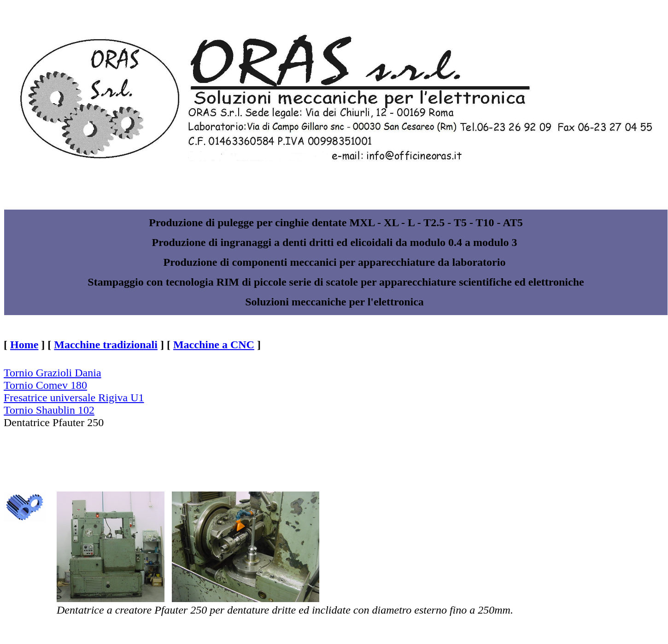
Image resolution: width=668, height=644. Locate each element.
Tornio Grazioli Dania (53, 373)
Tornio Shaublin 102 (49, 410)
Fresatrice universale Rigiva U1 (74, 398)
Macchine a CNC (214, 345)
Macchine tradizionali (106, 345)
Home (24, 345)
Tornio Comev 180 (45, 385)
